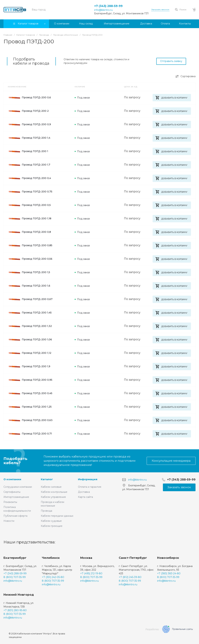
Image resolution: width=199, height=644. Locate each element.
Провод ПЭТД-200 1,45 (30, 313)
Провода (46, 511)
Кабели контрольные (54, 492)
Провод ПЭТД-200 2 (28, 111)
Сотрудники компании (18, 487)
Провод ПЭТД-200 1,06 (30, 340)
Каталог (47, 479)
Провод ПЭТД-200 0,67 (30, 299)
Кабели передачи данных (57, 516)
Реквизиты (10, 502)
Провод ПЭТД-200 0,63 (30, 420)
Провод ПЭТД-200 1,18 (30, 219)
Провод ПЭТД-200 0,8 (29, 232)
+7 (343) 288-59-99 (108, 6)
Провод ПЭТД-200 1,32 (30, 326)
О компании (12, 479)
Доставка (84, 492)
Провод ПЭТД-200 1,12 (30, 353)
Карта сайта (85, 497)
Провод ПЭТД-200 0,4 (29, 178)
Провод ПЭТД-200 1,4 (29, 138)
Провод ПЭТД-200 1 (28, 151)
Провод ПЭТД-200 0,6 (29, 98)
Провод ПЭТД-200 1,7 (29, 165)
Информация (88, 479)
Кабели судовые (51, 521)
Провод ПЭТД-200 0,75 (30, 192)
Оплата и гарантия (90, 487)
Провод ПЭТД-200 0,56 (30, 259)
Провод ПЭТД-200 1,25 (30, 407)
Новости (9, 521)
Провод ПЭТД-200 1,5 (29, 272)
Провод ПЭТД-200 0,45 (30, 393)
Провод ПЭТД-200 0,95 (30, 380)
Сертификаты (12, 492)
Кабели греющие (52, 526)
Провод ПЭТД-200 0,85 (30, 246)
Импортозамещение (16, 497)
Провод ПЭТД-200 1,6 (29, 286)
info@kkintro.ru (103, 10)
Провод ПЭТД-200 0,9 (29, 125)
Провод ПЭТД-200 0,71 (30, 434)
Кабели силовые (51, 487)
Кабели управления (53, 497)
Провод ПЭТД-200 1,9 (29, 367)
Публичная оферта (15, 516)
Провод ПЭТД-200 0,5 (29, 205)
